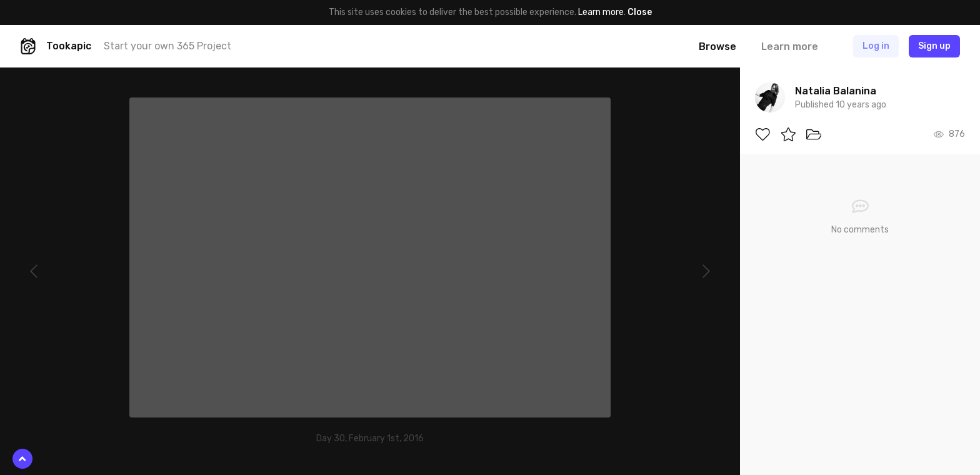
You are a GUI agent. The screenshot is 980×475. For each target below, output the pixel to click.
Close (640, 12)
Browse (717, 47)
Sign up (934, 46)
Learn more (601, 12)
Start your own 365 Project (167, 46)
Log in (876, 46)
